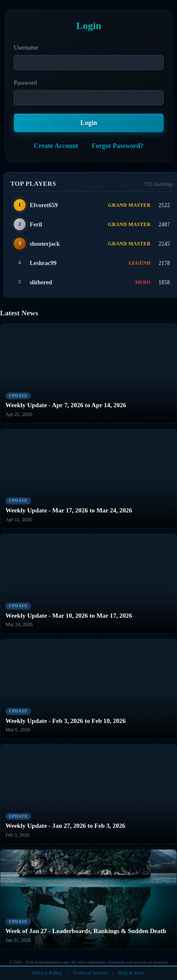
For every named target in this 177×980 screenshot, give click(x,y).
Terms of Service (90, 973)
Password (25, 83)
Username (26, 47)
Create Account (56, 146)
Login (89, 123)
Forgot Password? (118, 146)
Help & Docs (131, 973)
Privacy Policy (47, 973)
